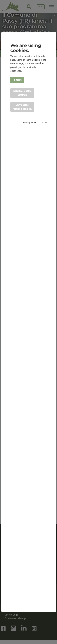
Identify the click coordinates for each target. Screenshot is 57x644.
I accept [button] (17, 80)
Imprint (45, 123)
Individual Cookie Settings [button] (22, 93)
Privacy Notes (30, 123)
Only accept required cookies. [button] (22, 107)
